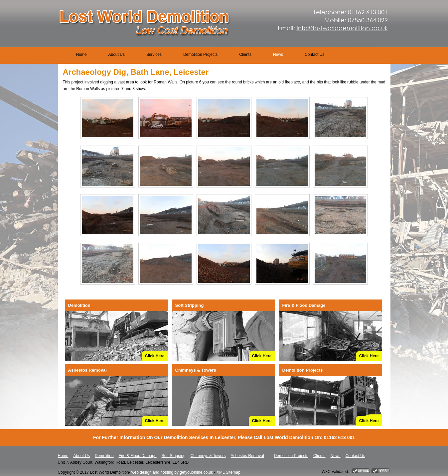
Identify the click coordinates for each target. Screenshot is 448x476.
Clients (245, 55)
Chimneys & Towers (208, 456)
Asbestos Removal (247, 456)
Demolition (104, 456)
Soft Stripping (174, 456)
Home (81, 55)
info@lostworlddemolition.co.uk (342, 28)
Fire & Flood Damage (138, 456)
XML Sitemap (228, 472)
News (278, 55)
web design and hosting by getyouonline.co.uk (172, 472)
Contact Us (314, 55)
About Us (117, 55)
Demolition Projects (200, 55)
